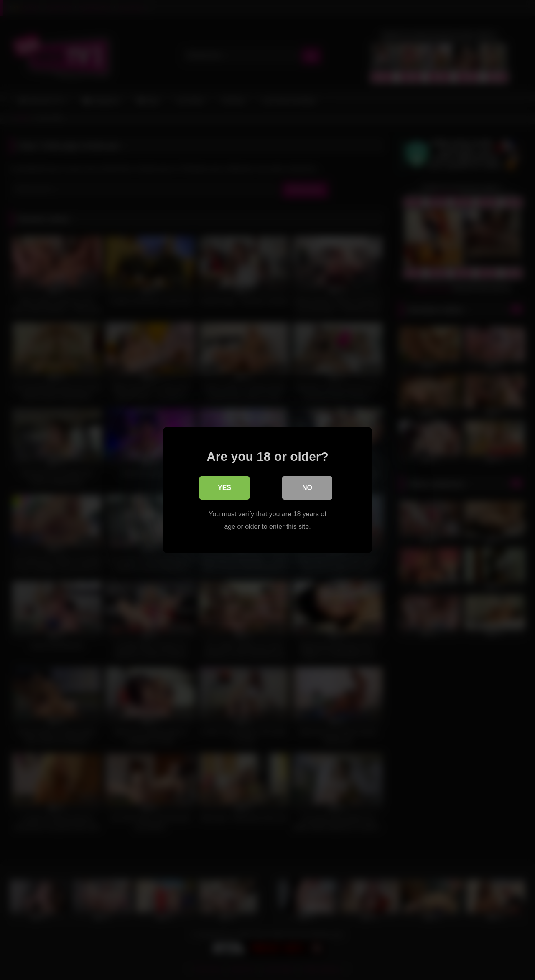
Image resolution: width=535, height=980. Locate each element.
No (307, 488)
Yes (224, 488)
